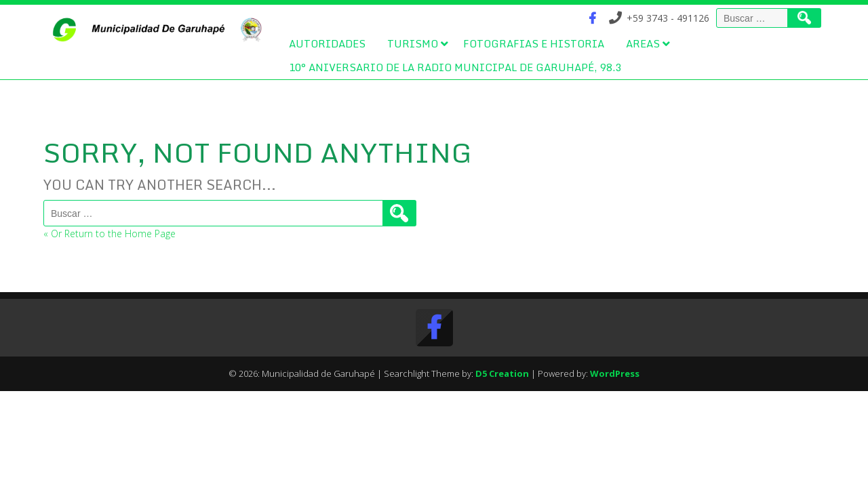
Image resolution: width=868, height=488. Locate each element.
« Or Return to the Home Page (110, 233)
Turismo (413, 43)
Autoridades (327, 43)
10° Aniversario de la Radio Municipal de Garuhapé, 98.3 (455, 67)
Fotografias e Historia (534, 43)
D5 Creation (502, 373)
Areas (643, 43)
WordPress (615, 373)
